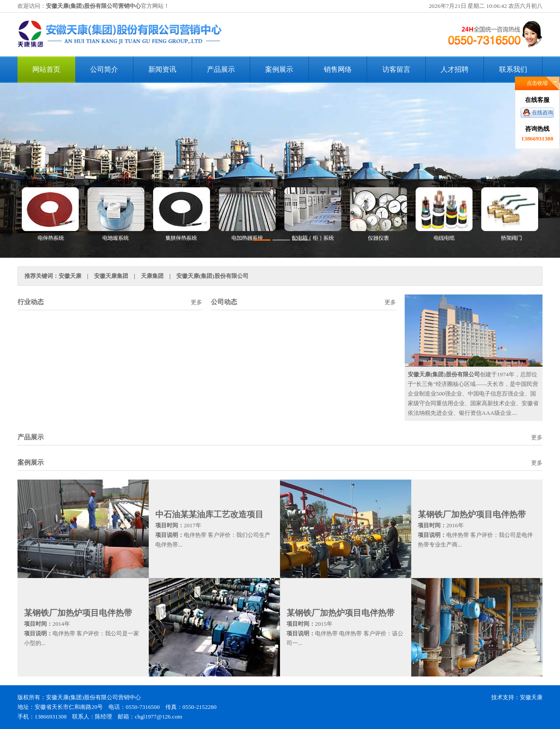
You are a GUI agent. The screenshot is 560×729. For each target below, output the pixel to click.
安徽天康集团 (111, 276)
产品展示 (221, 69)
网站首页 (46, 69)
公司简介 (104, 69)
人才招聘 (455, 69)
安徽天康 (70, 276)
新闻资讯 (162, 69)
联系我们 (513, 69)
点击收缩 (537, 83)
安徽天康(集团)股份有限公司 (212, 276)
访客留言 (396, 69)
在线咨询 (542, 112)
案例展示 (279, 69)
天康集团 (152, 276)
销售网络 (338, 69)
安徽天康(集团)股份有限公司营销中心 (93, 6)
